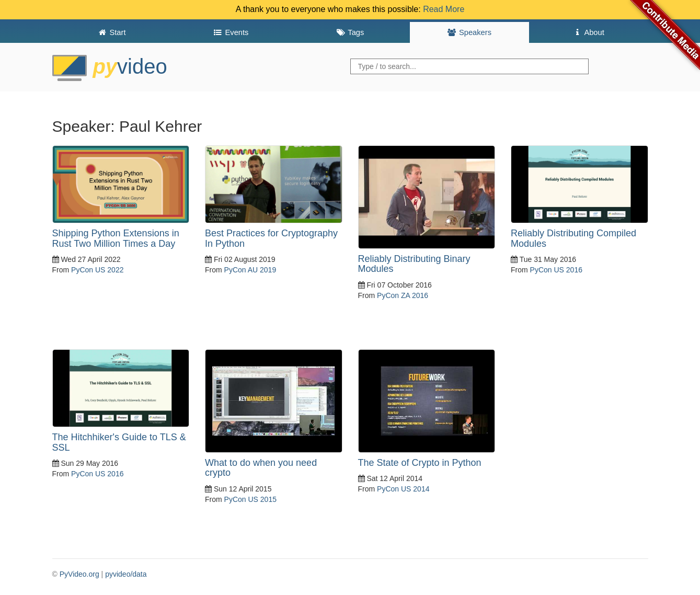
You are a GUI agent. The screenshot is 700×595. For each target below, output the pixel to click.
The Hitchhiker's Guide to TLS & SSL (119, 442)
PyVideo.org (79, 574)
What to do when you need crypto (261, 468)
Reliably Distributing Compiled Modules (573, 238)
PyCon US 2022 (97, 270)
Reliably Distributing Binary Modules (414, 264)
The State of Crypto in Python (420, 463)
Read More (444, 9)
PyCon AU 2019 (250, 270)
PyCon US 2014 (403, 489)
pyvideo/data (126, 574)
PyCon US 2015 (250, 499)
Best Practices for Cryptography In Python (271, 238)
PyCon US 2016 (556, 270)
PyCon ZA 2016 (403, 295)
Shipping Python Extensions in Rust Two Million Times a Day (116, 238)
